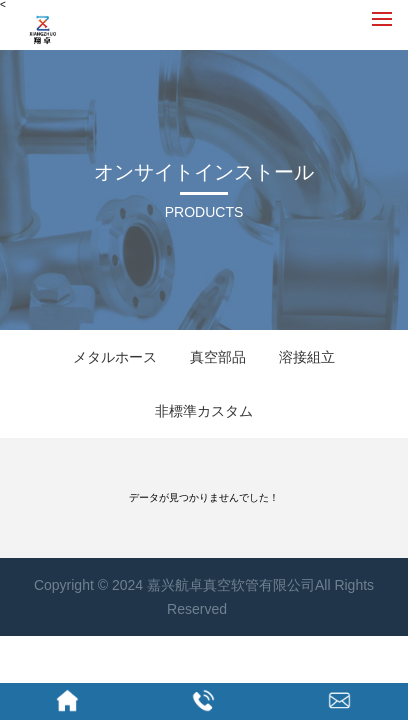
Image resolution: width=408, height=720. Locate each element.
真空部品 (218, 357)
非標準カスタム (204, 411)
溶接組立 (307, 357)
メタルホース (115, 357)
